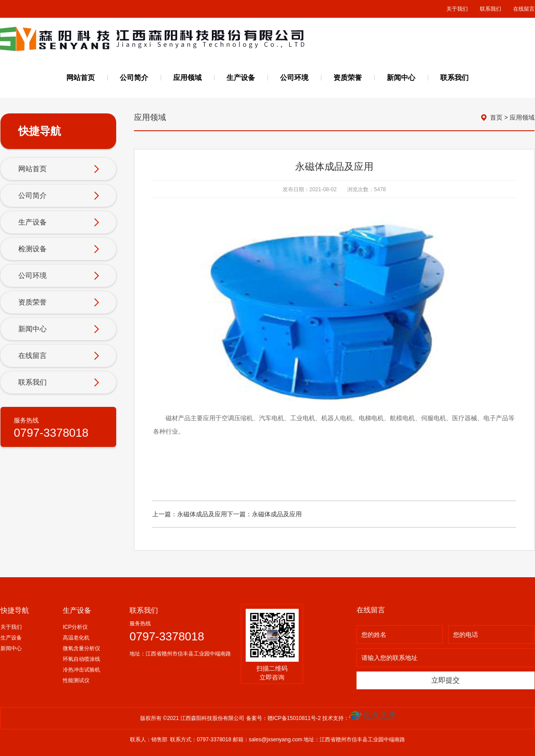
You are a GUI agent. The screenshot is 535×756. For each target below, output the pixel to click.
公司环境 (294, 78)
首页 (496, 117)
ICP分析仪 (75, 627)
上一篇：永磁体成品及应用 (190, 514)
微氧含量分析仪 (81, 648)
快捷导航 (15, 610)
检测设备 (59, 249)
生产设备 (241, 78)
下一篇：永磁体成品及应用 (264, 514)
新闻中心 (401, 78)
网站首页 (81, 78)
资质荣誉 (348, 78)
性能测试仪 (76, 680)
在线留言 (524, 9)
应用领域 (187, 78)
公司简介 (134, 78)
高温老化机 (76, 638)
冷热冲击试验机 (81, 670)
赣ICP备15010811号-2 (295, 718)
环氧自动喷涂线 (81, 659)
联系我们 (490, 9)
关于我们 (457, 9)
